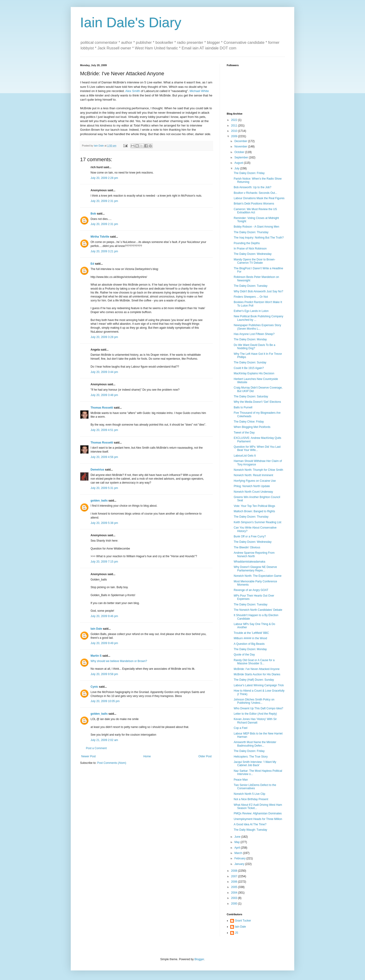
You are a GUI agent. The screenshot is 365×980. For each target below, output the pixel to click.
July (237, 168)
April (238, 848)
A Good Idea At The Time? (250, 824)
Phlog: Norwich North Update (252, 486)
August (239, 163)
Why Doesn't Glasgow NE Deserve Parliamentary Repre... (255, 569)
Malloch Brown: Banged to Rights (254, 511)
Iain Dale (96, 629)
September (242, 157)
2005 (235, 887)
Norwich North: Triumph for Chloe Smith (258, 470)
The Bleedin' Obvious (247, 547)
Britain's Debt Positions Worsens (254, 204)
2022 (235, 120)
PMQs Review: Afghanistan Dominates (258, 813)
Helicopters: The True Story (251, 757)
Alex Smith (133, 91)
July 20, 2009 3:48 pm (104, 395)
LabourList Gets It (245, 456)
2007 (235, 876)
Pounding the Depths (247, 243)
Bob (93, 214)
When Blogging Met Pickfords (252, 427)
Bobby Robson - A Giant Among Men (256, 227)
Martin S (96, 656)
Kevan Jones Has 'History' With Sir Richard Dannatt (255, 721)
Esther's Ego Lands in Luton (251, 311)
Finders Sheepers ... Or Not (251, 297)
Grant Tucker (243, 921)
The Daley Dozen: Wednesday (253, 254)
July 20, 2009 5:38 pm (104, 523)
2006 (235, 882)
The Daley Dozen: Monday (250, 339)
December (241, 141)
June (238, 837)
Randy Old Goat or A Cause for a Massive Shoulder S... (254, 662)
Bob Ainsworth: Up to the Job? (252, 187)
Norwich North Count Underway (253, 492)
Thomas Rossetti (102, 408)
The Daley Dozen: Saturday (251, 396)
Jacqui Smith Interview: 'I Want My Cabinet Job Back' (255, 764)
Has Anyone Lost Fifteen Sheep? (254, 334)
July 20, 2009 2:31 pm (104, 201)
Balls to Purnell (243, 407)
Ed (92, 264)
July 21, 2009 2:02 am (104, 740)
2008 (235, 871)
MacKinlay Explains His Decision (254, 373)
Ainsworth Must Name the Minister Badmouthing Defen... (255, 744)
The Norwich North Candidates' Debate (258, 610)
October (240, 152)
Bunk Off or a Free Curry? (250, 536)
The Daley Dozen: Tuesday (251, 286)
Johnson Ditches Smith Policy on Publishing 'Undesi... (254, 701)
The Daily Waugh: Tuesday (250, 830)
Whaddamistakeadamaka (249, 562)
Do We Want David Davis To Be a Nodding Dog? (255, 347)
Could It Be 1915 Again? (249, 368)
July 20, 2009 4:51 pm (104, 430)
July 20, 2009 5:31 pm (104, 488)
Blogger (199, 959)
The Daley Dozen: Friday (249, 173)
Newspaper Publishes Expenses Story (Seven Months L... (257, 327)
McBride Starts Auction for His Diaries (257, 674)
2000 (235, 904)
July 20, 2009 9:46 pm (104, 616)
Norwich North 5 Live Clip (249, 794)
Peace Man (241, 780)
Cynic (94, 687)
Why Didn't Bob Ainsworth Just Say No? (258, 291)
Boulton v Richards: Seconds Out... (255, 193)
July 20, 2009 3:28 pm (104, 337)
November (241, 147)
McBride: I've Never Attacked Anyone (257, 669)
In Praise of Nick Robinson (250, 249)
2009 (235, 136)
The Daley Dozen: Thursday (251, 232)
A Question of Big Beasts (249, 644)
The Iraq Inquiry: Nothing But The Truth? (259, 238)
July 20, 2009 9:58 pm (104, 674)
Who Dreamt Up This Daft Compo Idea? (259, 708)
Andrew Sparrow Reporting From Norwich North (254, 554)
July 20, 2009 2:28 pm (104, 178)
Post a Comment (96, 748)
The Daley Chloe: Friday (249, 422)
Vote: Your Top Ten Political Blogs (254, 506)
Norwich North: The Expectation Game (258, 576)
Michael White (199, 91)
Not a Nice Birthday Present (251, 799)
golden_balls (99, 501)
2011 (235, 126)
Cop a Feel (241, 728)
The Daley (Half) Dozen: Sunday (254, 680)
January (240, 864)
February (240, 858)
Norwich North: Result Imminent (253, 475)
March (239, 853)
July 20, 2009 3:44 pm (104, 372)
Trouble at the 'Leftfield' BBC (251, 633)
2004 (235, 893)
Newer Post (88, 756)
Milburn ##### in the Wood (250, 638)
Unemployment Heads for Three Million (258, 819)
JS (237, 933)
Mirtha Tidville (100, 237)
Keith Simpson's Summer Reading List (257, 522)
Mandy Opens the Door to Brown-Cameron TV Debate (255, 261)
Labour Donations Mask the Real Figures (259, 198)
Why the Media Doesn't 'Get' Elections (257, 402)
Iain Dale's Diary (131, 22)
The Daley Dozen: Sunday (250, 362)
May (237, 842)
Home (147, 756)
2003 (235, 898)
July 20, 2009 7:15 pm (104, 562)
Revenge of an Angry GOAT (251, 590)
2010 (235, 131)
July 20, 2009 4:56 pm (104, 457)
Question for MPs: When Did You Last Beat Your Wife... (257, 448)
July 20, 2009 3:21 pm (104, 251)
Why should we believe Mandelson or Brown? (119, 661)
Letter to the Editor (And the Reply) (255, 714)
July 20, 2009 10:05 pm (105, 701)
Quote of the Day (244, 655)
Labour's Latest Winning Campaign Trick (259, 685)
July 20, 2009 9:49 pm (104, 643)
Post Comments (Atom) (112, 763)
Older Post (205, 756)
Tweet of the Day (244, 433)
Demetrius (97, 470)
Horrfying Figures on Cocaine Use (255, 481)
